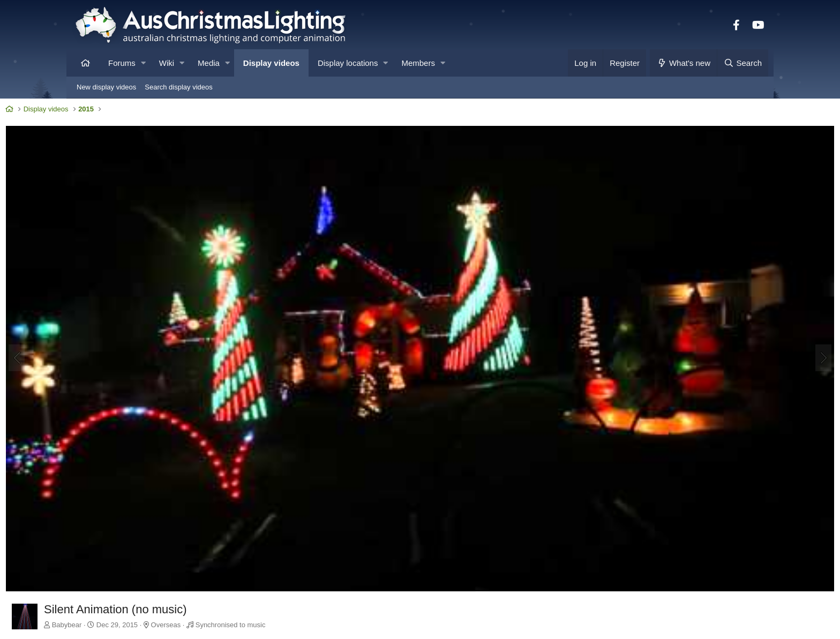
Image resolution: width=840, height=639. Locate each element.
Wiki (167, 63)
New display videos (106, 87)
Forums (122, 63)
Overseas (235, 550)
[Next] (754, 321)
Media (209, 63)
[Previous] (86, 321)
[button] (143, 63)
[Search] (742, 63)
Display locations (348, 63)
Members (418, 63)
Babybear (136, 550)
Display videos (271, 63)
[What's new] (683, 63)
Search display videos (178, 87)
